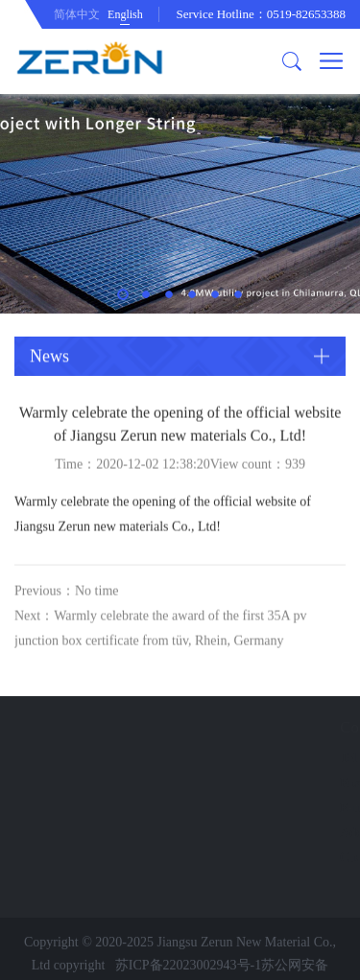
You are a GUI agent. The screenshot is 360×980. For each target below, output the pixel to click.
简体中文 (77, 14)
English (125, 14)
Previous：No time (67, 601)
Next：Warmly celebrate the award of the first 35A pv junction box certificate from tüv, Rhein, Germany (160, 638)
